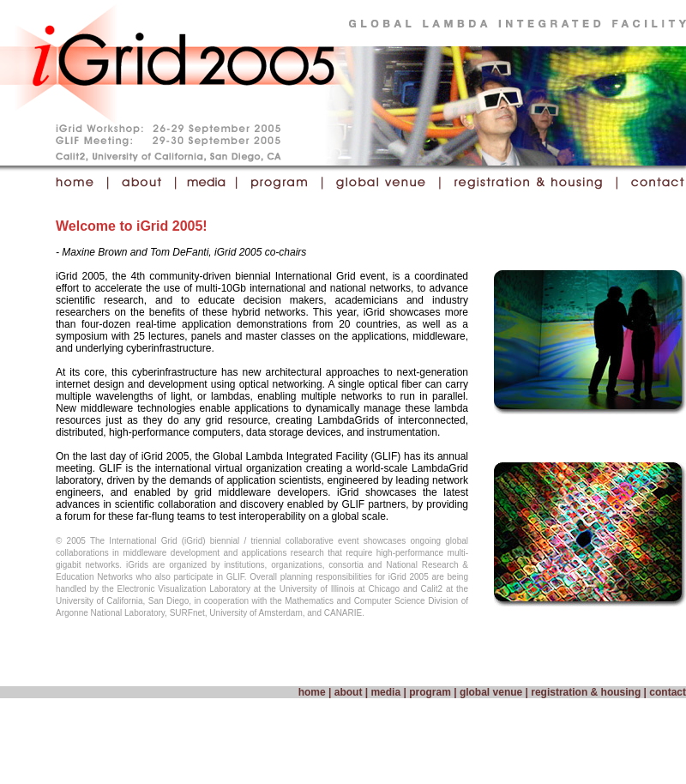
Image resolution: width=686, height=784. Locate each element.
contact (668, 692)
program (430, 692)
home (312, 692)
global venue (491, 692)
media (385, 692)
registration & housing (586, 692)
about (349, 692)
